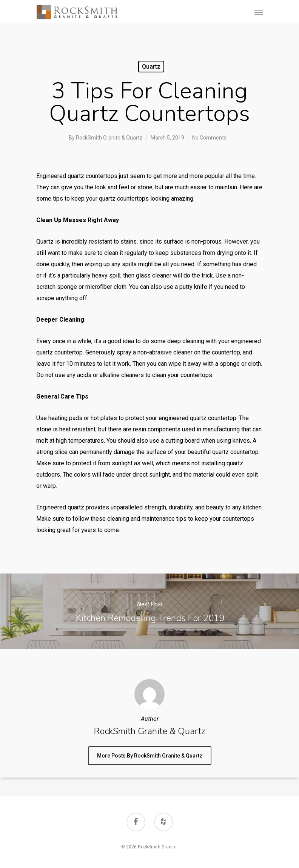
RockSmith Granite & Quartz (109, 138)
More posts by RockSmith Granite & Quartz (150, 756)
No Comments (209, 138)
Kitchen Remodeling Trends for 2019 (149, 611)
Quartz (151, 67)
